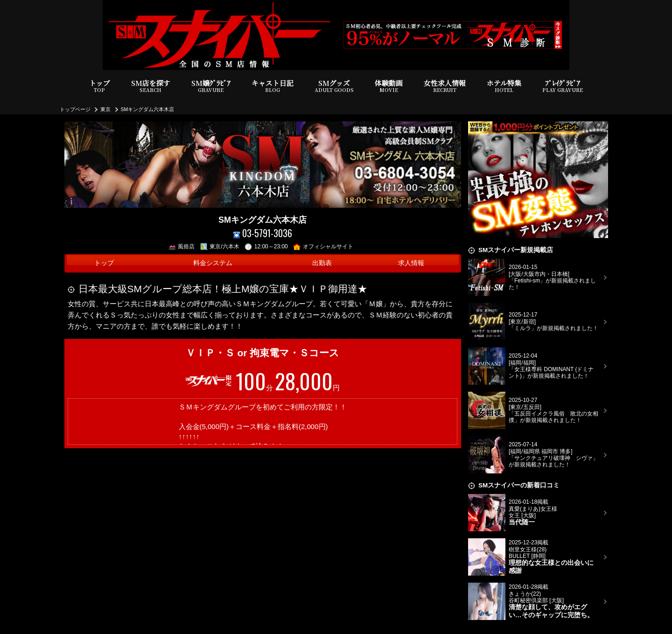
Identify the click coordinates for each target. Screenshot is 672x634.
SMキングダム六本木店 (148, 109)
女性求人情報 (445, 86)
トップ (100, 86)
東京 (105, 109)
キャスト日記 (273, 86)
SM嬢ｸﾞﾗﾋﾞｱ (211, 86)
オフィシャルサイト (323, 247)
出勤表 (322, 263)
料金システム (213, 263)
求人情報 (411, 263)
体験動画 (389, 86)
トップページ (75, 109)
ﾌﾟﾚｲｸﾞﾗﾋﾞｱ (563, 86)
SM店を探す (151, 86)
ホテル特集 (504, 86)
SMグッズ (334, 86)
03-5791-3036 (263, 233)
